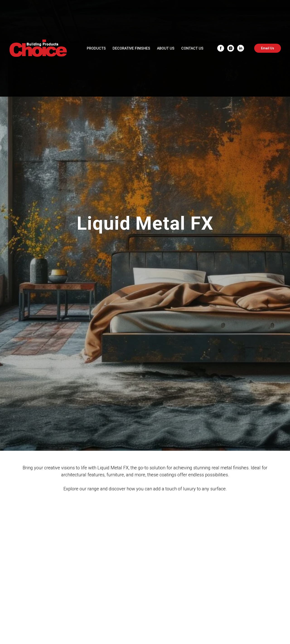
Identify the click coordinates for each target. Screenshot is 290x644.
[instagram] (231, 48)
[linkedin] (241, 48)
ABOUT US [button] (166, 48)
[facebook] (221, 48)
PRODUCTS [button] (96, 48)
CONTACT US (192, 48)
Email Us (268, 48)
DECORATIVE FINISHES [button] (131, 48)
